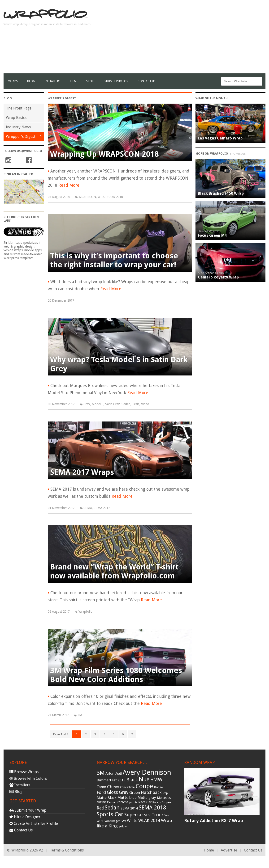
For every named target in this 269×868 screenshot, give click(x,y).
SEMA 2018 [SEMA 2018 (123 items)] (152, 808)
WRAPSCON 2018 (110, 197)
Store (91, 81)
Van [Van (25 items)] (167, 815)
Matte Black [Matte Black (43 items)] (106, 798)
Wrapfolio (85, 611)
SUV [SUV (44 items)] (147, 815)
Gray (87, 404)
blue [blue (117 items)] (144, 780)
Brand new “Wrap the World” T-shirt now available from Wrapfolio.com (114, 571)
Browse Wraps (24, 772)
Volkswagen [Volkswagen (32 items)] (113, 821)
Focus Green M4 (212, 235)
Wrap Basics (16, 118)
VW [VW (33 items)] (124, 821)
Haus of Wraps (208, 231)
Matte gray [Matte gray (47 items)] (147, 798)
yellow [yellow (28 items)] (123, 826)
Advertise (229, 850)
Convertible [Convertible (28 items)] (127, 787)
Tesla (136, 404)
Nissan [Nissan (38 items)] (101, 802)
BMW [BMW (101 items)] (156, 780)
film (73, 81)
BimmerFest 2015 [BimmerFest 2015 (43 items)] (111, 780)
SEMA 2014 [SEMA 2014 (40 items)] (129, 808)
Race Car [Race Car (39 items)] (145, 802)
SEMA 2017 (102, 508)
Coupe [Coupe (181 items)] (144, 786)
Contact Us (147, 81)
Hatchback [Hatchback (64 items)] (151, 792)
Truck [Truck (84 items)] (158, 815)
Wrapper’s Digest (21, 137)
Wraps (13, 81)
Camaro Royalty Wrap (218, 277)
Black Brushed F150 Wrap (221, 193)
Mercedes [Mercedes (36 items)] (164, 798)
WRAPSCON (87, 197)
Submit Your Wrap (28, 810)
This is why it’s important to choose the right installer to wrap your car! (114, 260)
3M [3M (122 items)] (101, 773)
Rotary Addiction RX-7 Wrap (214, 821)
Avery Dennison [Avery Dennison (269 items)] (147, 772)
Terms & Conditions (67, 850)
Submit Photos (116, 81)
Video (145, 404)
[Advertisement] (210, 40)
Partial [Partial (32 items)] (111, 802)
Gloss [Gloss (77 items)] (112, 792)
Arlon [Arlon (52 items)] (110, 773)
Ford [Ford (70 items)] (101, 792)
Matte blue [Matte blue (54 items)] (127, 797)
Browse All (238, 154)
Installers (52, 81)
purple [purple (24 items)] (133, 803)
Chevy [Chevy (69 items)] (113, 787)
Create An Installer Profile (34, 824)
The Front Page (19, 108)
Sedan (126, 404)
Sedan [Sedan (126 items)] (112, 808)
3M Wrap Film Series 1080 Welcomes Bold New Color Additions (116, 675)
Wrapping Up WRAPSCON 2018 (104, 154)
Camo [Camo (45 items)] (101, 787)
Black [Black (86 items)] (132, 780)
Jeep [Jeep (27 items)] (165, 793)
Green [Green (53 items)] (135, 793)
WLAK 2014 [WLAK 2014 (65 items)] (149, 820)
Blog (31, 81)
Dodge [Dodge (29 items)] (158, 787)
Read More (69, 185)
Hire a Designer (25, 817)
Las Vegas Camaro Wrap (220, 138)
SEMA (88, 508)
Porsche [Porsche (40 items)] (122, 802)
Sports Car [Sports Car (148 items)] (110, 814)
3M (80, 715)
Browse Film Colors (28, 778)
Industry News (18, 127)
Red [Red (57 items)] (100, 808)
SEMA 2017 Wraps (82, 472)
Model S (98, 404)
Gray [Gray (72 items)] (124, 792)
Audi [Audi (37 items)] (119, 774)
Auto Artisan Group (211, 273)
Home (209, 850)
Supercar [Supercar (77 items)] (134, 815)
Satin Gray (113, 404)
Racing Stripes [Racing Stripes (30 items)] (162, 802)
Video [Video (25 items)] (100, 821)
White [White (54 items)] (132, 821)
